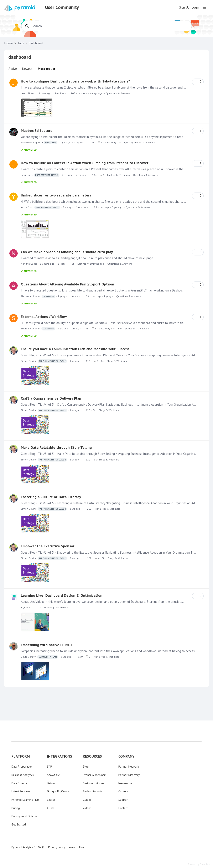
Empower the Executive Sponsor (48, 546)
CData (51, 808)
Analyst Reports (92, 791)
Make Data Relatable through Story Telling (56, 447)
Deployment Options (24, 816)
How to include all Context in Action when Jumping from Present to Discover (85, 163)
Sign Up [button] (184, 7)
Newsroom (125, 783)
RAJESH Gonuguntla (39, 143)
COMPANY (126, 756)
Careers (123, 791)
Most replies (47, 69)
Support (123, 800)
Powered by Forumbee (199, 864)
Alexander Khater (38, 296)
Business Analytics (23, 775)
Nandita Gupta (29, 264)
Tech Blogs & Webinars (114, 361)
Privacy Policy (57, 847)
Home (8, 43)
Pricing (16, 808)
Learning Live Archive (56, 607)
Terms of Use (76, 847)
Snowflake (53, 775)
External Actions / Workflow (44, 317)
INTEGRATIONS (60, 756)
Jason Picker (28, 93)
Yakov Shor (40, 207)
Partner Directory (129, 775)
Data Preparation (22, 767)
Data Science (19, 783)
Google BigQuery (58, 791)
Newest (27, 69)
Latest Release (21, 791)
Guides (87, 800)
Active (13, 69)
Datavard (53, 783)
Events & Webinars (95, 775)
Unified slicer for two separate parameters (56, 195)
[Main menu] (204, 7)
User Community (62, 7)
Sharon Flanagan (38, 329)
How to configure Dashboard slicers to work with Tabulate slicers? (75, 81)
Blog (86, 767)
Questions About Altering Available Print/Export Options (68, 284)
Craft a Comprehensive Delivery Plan (51, 398)
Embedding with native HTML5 (47, 645)
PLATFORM (21, 756)
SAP (50, 767)
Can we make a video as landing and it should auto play (67, 252)
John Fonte (40, 175)
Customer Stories (93, 783)
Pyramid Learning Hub (25, 800)
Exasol (51, 800)
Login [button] (195, 7)
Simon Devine (44, 361)
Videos (87, 808)
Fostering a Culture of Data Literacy (51, 497)
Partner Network (129, 767)
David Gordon (39, 657)
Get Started (19, 824)
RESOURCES (92, 756)
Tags (21, 43)
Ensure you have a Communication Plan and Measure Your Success (75, 349)
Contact (123, 808)
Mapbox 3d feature (37, 131)
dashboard (36, 43)
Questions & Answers (118, 93)
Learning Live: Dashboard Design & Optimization (62, 595)
